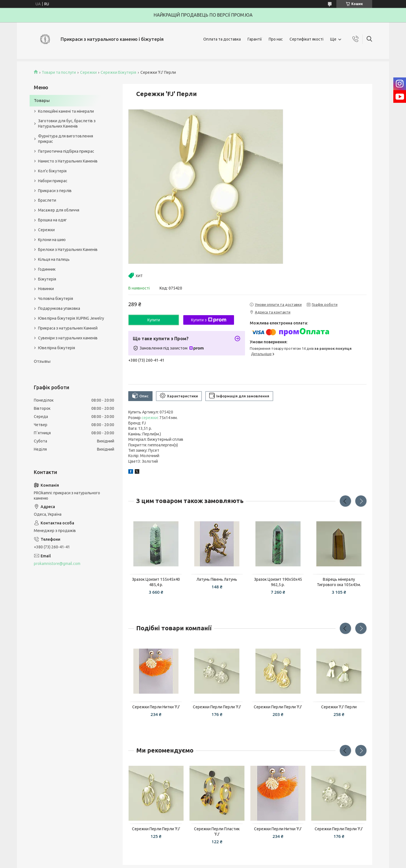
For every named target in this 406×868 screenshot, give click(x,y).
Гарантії (255, 39)
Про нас (276, 39)
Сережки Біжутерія (118, 72)
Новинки (46, 289)
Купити (154, 320)
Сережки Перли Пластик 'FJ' (217, 832)
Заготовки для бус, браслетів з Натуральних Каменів (67, 123)
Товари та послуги (59, 72)
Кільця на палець (54, 259)
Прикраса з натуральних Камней (68, 328)
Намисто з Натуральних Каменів (68, 161)
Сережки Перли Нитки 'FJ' (156, 707)
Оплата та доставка (222, 39)
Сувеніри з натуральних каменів (68, 338)
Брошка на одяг (52, 220)
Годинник (47, 269)
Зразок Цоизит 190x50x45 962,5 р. (278, 582)
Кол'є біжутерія (52, 171)
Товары (42, 100)
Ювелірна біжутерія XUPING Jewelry (71, 318)
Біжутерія (47, 279)
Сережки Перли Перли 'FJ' (217, 707)
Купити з (208, 320)
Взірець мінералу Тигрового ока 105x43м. (339, 582)
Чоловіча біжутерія (56, 299)
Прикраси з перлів (55, 191)
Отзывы (42, 361)
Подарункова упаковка (59, 308)
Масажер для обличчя (59, 210)
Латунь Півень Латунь (217, 579)
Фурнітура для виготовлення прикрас (66, 139)
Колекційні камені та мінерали (66, 111)
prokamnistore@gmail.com (57, 564)
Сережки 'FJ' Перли (339, 707)
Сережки (88, 72)
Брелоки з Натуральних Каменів (68, 250)
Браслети (47, 200)
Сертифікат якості (306, 39)
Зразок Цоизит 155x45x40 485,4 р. (156, 582)
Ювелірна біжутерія (57, 348)
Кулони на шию (52, 240)
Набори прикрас (53, 181)
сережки (150, 418)
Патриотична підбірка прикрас (66, 151)
